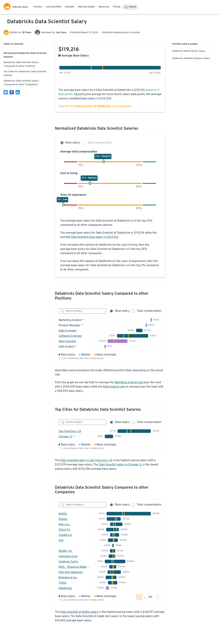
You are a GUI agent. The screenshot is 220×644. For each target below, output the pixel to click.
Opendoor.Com (68, 557)
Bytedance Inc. (68, 578)
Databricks (65, 588)
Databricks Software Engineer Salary (191, 58)
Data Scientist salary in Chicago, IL (120, 465)
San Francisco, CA (70, 431)
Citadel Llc (65, 535)
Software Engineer (70, 336)
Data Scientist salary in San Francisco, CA (86, 461)
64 (150, 597)
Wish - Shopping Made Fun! (76, 567)
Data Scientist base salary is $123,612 (95, 237)
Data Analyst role (114, 387)
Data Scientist (67, 341)
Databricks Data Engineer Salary (189, 51)
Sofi (61, 541)
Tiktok (63, 583)
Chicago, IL (65, 437)
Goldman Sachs (68, 562)
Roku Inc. (64, 525)
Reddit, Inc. (66, 551)
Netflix (63, 514)
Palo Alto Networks (71, 572)
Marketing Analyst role (129, 383)
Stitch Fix (65, 530)
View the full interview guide (95, 106)
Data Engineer (68, 331)
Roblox (63, 519)
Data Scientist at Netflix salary (79, 612)
